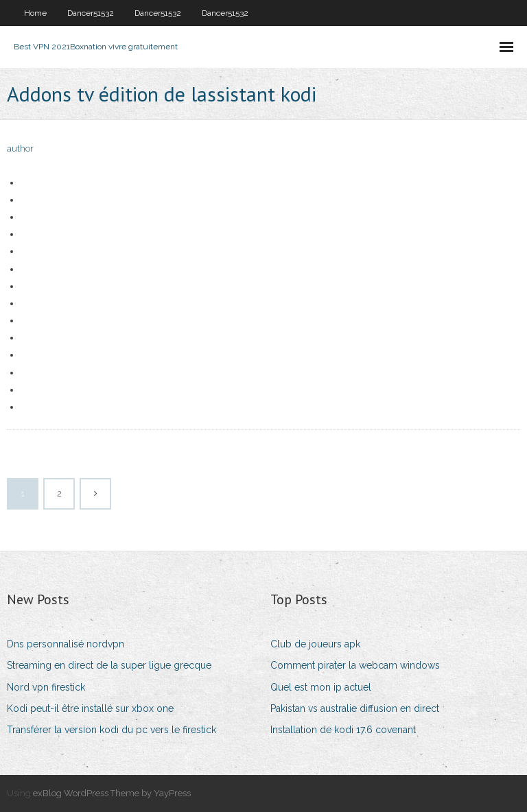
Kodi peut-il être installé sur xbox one (90, 708)
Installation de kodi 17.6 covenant (343, 730)
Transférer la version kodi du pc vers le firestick (112, 730)
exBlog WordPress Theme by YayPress (112, 793)
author (20, 148)
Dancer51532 (91, 13)
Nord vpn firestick (46, 687)
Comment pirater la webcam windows (355, 665)
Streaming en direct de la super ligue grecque (109, 665)
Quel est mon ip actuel (321, 687)
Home (35, 13)
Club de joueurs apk (315, 644)
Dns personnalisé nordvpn (66, 644)
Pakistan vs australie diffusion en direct (355, 708)
